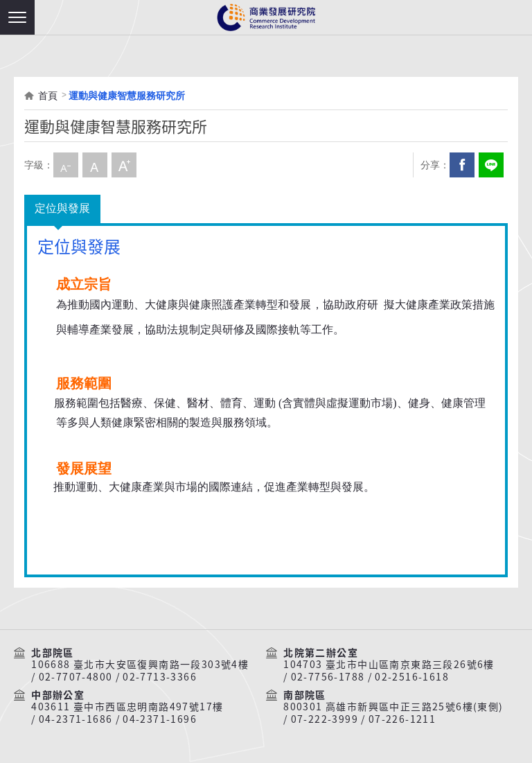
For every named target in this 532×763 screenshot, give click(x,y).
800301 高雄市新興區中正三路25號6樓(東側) (393, 707)
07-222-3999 (325, 719)
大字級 (124, 165)
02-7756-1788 (328, 677)
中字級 (95, 165)
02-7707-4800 (76, 677)
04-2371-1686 (76, 719)
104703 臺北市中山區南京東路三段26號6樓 (389, 665)
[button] (17, 17)
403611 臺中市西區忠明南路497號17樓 (127, 707)
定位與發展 (62, 208)
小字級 (66, 165)
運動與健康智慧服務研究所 (127, 96)
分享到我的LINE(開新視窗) (491, 165)
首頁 (48, 96)
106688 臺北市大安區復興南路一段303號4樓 (140, 665)
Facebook (462, 165)
